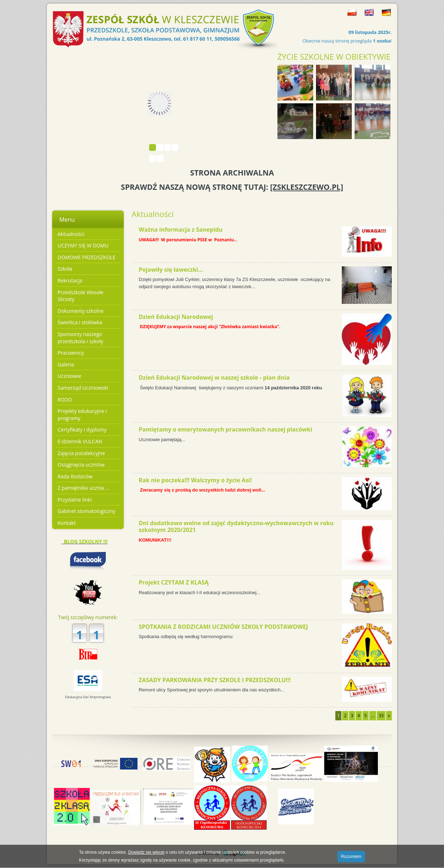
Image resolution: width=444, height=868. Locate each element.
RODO (65, 400)
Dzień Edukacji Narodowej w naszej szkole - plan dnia (214, 378)
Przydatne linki (75, 500)
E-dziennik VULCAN (80, 441)
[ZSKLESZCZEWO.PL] (307, 187)
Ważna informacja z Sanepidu (181, 230)
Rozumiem (351, 857)
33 (381, 716)
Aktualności (71, 234)
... (373, 716)
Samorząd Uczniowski (83, 388)
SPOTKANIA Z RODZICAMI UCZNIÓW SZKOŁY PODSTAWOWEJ (223, 627)
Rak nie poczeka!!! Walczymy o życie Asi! (195, 480)
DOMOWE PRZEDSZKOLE (87, 257)
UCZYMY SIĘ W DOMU (83, 245)
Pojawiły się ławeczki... (171, 270)
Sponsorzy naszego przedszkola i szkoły (80, 338)
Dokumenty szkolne (81, 311)
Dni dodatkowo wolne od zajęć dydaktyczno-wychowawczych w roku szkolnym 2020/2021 (236, 527)
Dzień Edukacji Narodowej (176, 317)
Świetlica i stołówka (80, 322)
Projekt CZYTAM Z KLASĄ (174, 582)
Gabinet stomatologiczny (86, 511)
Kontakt (67, 523)
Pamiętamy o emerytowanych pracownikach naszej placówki (226, 429)
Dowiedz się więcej (146, 852)
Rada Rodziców (75, 476)
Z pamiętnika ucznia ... (83, 488)
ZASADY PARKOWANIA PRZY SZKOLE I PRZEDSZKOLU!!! (215, 680)
